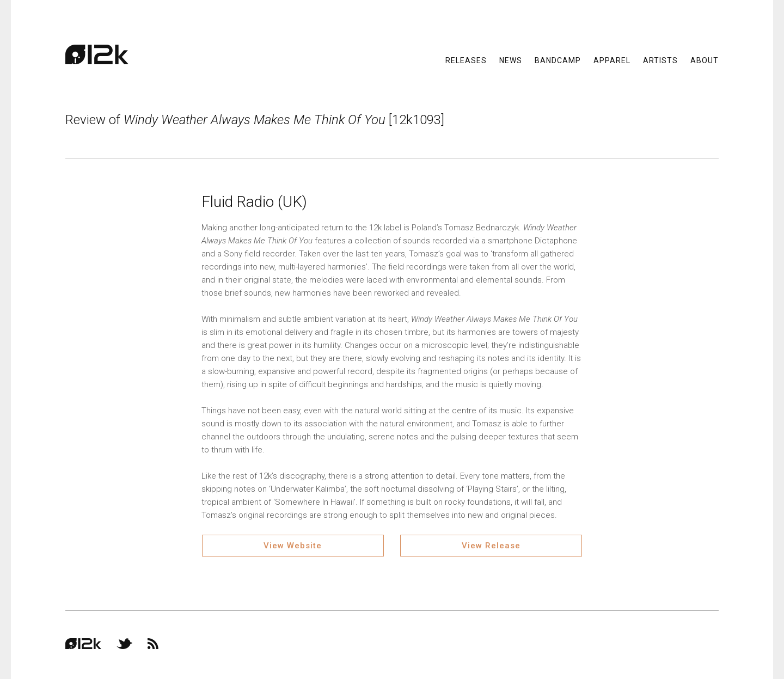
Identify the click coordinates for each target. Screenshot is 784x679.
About (705, 60)
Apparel (612, 60)
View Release (491, 546)
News (511, 60)
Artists (660, 60)
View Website (293, 546)
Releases (466, 60)
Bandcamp (558, 60)
